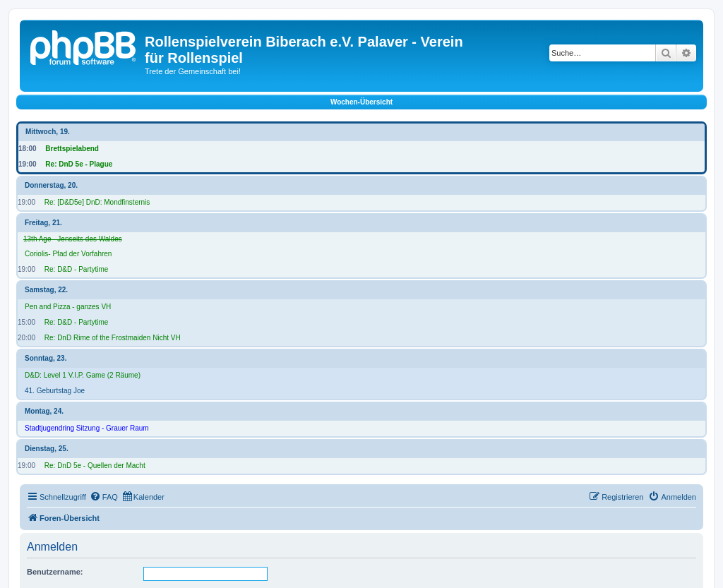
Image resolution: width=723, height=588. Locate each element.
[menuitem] (104, 497)
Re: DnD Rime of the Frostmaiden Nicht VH (113, 338)
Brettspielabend (72, 149)
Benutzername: (55, 572)
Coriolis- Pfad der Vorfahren (68, 254)
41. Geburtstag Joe (55, 391)
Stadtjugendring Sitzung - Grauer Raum (87, 428)
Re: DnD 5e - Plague (79, 164)
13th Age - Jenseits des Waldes (73, 239)
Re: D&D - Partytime (77, 269)
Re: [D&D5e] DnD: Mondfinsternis (97, 202)
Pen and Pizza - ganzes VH (68, 307)
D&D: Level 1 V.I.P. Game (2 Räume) (83, 375)
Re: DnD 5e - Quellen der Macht (95, 466)
